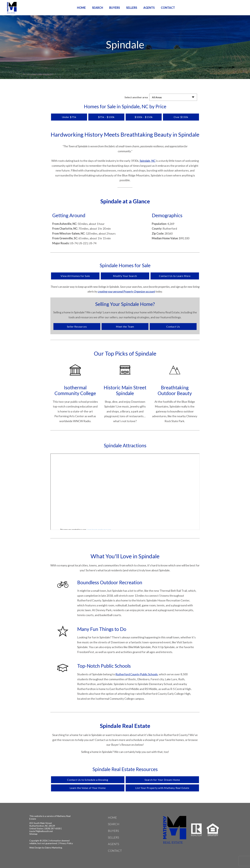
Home (81, 8)
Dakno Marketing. (54, 848)
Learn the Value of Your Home (88, 788)
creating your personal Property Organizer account (126, 291)
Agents (149, 8)
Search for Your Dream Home (162, 780)
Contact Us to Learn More (175, 276)
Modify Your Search (125, 276)
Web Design (35, 848)
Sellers (132, 8)
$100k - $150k (144, 117)
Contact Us (173, 327)
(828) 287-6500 (53, 828)
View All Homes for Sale (75, 276)
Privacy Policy (66, 843)
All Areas (157, 97)
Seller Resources (77, 327)
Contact (168, 8)
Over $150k (181, 117)
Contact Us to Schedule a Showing (88, 780)
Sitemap (33, 834)
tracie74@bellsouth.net (41, 831)
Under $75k (69, 117)
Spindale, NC (148, 161)
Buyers (115, 8)
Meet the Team (125, 327)
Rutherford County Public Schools (137, 674)
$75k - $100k (106, 117)
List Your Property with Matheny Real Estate (162, 788)
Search (97, 8)
